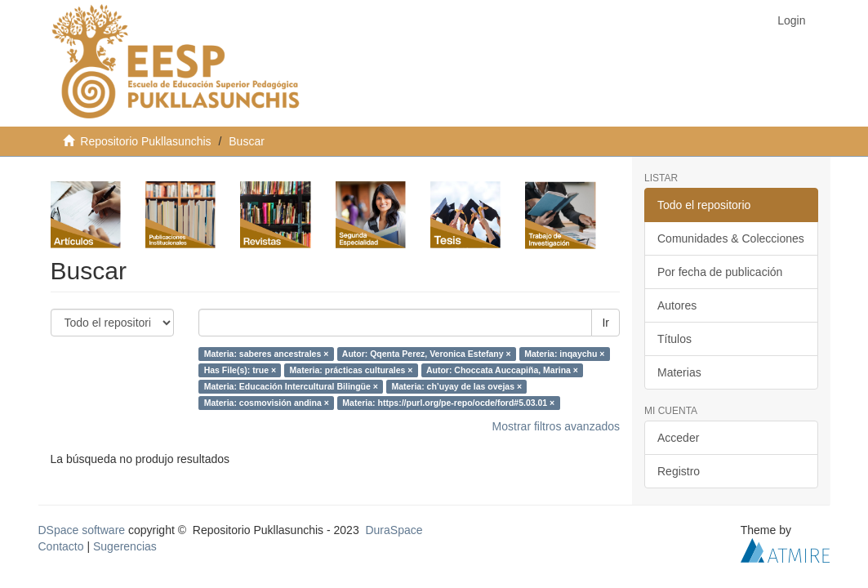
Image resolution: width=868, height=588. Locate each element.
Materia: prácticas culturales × (352, 370)
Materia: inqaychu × (564, 354)
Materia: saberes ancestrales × (267, 354)
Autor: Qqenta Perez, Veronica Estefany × (427, 354)
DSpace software (82, 530)
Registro (679, 471)
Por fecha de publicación (720, 272)
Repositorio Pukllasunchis (145, 141)
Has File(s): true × (240, 370)
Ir (605, 323)
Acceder (678, 438)
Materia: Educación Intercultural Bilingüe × (291, 386)
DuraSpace (394, 530)
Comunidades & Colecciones (731, 238)
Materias (679, 372)
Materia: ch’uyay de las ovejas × (456, 386)
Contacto (61, 546)
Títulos (674, 339)
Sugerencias (125, 546)
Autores (677, 305)
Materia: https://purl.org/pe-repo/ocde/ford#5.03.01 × (448, 403)
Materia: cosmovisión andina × (267, 403)
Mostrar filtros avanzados (556, 426)
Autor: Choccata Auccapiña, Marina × (502, 370)
